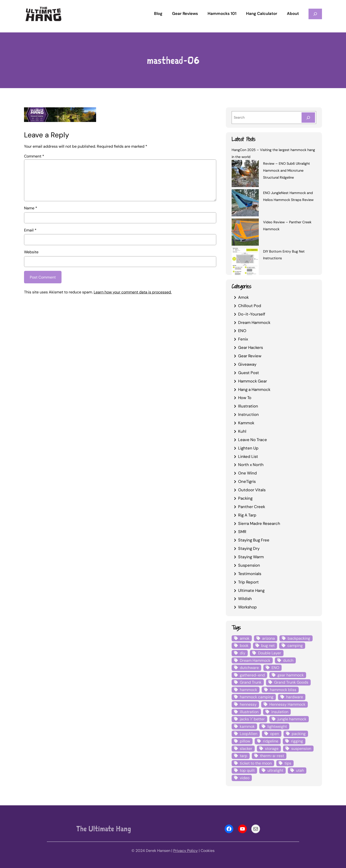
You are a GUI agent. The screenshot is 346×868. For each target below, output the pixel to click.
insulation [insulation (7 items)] (280, 712)
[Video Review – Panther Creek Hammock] (245, 233)
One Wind (247, 473)
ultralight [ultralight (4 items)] (275, 770)
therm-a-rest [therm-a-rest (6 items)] (272, 756)
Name (31, 208)
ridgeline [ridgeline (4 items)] (271, 741)
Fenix (243, 339)
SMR (242, 532)
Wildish (245, 599)
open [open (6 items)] (275, 734)
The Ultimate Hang (104, 829)
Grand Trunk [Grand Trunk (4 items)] (251, 682)
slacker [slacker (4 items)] (246, 749)
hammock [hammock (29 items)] (248, 690)
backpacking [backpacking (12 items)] (299, 638)
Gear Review (250, 356)
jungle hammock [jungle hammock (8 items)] (292, 719)
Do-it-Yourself (252, 314)
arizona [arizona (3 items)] (269, 638)
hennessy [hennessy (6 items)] (248, 704)
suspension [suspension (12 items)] (301, 749)
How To (245, 398)
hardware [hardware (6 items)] (295, 697)
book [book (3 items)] (244, 646)
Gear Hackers (250, 347)
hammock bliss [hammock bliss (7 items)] (283, 690)
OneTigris (247, 481)
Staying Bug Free (254, 540)
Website (31, 252)
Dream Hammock (254, 322)
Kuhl (242, 431)
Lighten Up (248, 448)
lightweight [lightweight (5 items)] (277, 726)
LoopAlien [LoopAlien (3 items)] (249, 734)
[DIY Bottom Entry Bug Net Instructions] (245, 262)
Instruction (248, 414)
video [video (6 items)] (245, 778)
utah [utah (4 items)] (300, 770)
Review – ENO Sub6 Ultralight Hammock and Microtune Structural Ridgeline (287, 170)
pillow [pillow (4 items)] (245, 741)
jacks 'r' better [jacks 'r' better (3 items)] (252, 719)
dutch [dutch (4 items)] (288, 660)
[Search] (308, 118)
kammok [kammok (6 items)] (247, 726)
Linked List (248, 456)
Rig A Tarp (247, 515)
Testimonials (250, 574)
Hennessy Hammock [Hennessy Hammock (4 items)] (287, 704)
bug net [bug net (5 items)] (268, 646)
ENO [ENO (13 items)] (275, 668)
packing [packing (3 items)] (299, 734)
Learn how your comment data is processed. (133, 292)
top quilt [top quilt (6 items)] (247, 770)
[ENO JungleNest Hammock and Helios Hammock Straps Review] (245, 204)
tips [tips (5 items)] (288, 763)
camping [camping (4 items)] (295, 646)
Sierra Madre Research (259, 523)
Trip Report (248, 582)
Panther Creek (252, 507)
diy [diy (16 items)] (243, 653)
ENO (242, 331)
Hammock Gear (253, 381)
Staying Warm (251, 557)
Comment (34, 156)
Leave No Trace (253, 440)
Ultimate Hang (251, 590)
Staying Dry (249, 548)
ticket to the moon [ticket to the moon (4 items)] (256, 763)
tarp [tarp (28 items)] (244, 756)
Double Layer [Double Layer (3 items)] (270, 653)
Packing (245, 498)
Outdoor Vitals (252, 490)
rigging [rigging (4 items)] (297, 741)
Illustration (248, 406)
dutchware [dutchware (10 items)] (249, 668)
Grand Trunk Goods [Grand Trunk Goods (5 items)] (291, 682)
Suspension (249, 565)
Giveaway (247, 364)
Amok (243, 297)
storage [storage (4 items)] (272, 749)
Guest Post (249, 373)
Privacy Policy (185, 851)
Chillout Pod (250, 306)
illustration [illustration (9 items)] (249, 712)
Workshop (247, 607)
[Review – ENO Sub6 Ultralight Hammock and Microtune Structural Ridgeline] (245, 174)
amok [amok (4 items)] (245, 638)
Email (30, 230)
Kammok (246, 423)
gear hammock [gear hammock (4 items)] (291, 675)
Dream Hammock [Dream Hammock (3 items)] (255, 660)
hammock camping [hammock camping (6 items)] (257, 697)
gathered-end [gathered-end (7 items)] (252, 675)
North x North (251, 465)
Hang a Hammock (254, 389)
